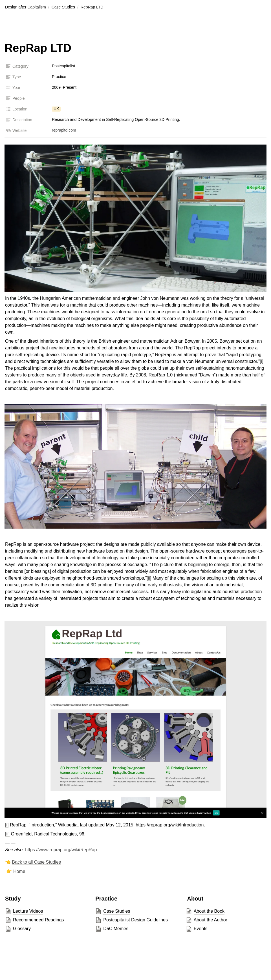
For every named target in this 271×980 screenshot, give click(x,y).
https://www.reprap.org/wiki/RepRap (61, 850)
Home (19, 871)
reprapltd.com (64, 130)
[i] (261, 361)
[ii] (149, 578)
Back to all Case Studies (36, 862)
